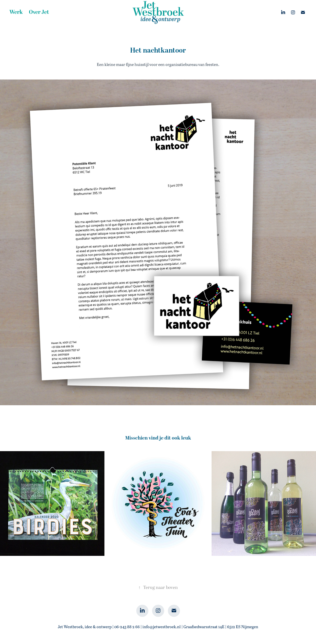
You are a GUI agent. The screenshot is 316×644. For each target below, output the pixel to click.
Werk (16, 12)
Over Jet (39, 12)
